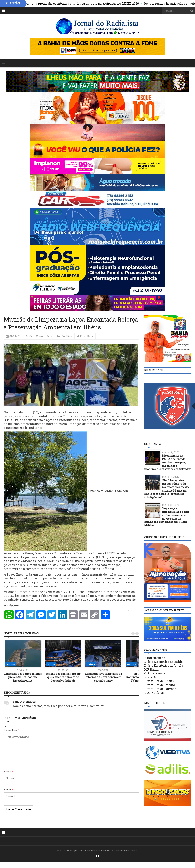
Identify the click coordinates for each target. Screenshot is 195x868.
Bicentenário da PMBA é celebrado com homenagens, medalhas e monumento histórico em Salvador (167, 462)
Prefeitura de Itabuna (160, 685)
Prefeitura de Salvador (161, 689)
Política (67, 336)
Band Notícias (155, 658)
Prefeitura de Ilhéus (159, 681)
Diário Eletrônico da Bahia (163, 662)
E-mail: (8, 789)
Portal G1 (151, 677)
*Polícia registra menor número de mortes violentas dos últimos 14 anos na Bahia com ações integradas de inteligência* (167, 489)
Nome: (8, 772)
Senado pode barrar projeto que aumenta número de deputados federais (63, 677)
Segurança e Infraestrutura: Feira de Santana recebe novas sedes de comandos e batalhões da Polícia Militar (167, 517)
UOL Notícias (154, 693)
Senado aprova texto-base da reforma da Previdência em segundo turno (103, 677)
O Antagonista (155, 673)
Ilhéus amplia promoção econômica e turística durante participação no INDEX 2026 (80, 3)
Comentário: (12, 730)
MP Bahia (151, 669)
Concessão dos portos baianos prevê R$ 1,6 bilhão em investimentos (23, 677)
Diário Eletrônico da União (164, 665)
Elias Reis (86, 336)
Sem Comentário (41, 336)
